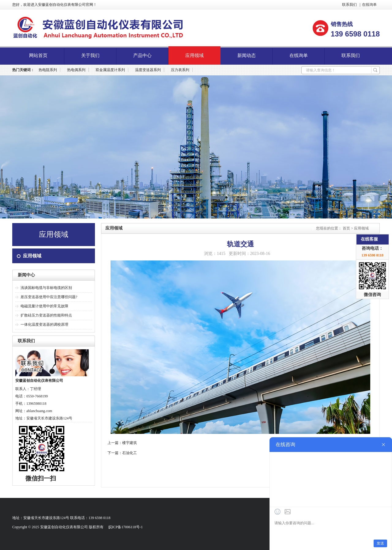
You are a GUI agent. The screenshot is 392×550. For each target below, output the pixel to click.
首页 (346, 228)
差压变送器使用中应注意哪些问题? (49, 297)
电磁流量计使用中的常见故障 (44, 306)
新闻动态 (247, 55)
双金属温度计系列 (110, 70)
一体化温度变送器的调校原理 (44, 324)
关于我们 (90, 55)
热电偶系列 (76, 70)
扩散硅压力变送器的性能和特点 (46, 315)
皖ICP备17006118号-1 (126, 527)
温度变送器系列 (148, 70)
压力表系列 (180, 70)
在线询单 (369, 5)
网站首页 (38, 55)
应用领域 (194, 55)
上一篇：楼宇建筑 (122, 443)
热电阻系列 (48, 70)
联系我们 (349, 5)
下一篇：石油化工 (122, 453)
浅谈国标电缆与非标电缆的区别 (46, 288)
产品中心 (142, 55)
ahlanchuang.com (39, 411)
